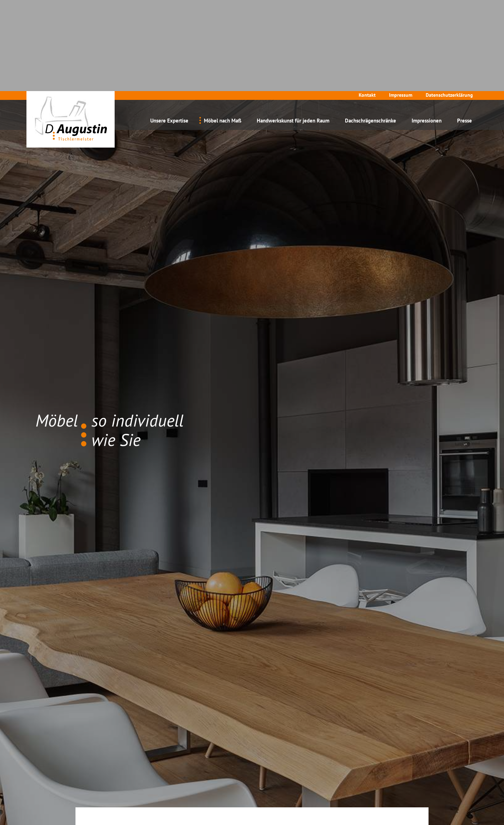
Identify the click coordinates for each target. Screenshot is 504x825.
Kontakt (367, 4)
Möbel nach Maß (223, 29)
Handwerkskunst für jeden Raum (293, 29)
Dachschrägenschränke (371, 29)
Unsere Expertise (169, 29)
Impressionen (427, 29)
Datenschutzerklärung (449, 4)
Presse (464, 29)
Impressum (401, 4)
